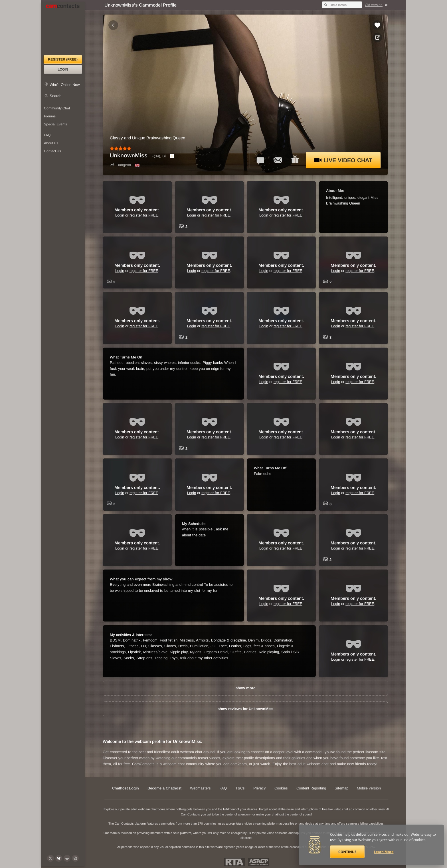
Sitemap (341, 788)
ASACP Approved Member (259, 862)
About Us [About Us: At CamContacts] (51, 143)
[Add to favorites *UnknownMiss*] (377, 25)
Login (63, 69)
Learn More (384, 852)
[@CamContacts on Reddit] (67, 858)
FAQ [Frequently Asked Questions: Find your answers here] (47, 135)
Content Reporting (311, 788)
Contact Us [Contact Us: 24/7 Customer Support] (52, 151)
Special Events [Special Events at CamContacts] (55, 124)
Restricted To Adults (234, 862)
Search (55, 96)
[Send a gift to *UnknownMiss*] (295, 160)
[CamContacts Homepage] (63, 29)
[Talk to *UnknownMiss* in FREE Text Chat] (261, 160)
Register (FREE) (63, 59)
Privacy (260, 788)
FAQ (223, 788)
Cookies (281, 788)
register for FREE (144, 215)
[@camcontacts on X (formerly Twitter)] (50, 858)
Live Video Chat (343, 160)
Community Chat (57, 108)
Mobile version (369, 788)
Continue (347, 852)
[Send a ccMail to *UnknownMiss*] (278, 160)
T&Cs (240, 788)
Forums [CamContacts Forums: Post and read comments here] (50, 116)
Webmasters (200, 788)
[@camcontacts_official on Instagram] (75, 858)
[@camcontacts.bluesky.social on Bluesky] (59, 858)
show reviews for (245, 709)
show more (245, 688)
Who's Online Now (65, 85)
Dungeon (120, 165)
